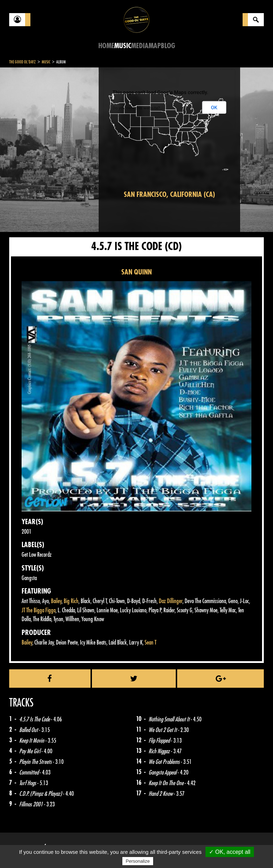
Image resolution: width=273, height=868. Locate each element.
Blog (168, 46)
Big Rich (71, 601)
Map (155, 46)
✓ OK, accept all (230, 852)
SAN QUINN (136, 272)
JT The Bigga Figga (39, 610)
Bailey (56, 601)
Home (106, 46)
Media (140, 46)
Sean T (150, 643)
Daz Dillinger (171, 601)
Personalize (138, 861)
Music (123, 46)
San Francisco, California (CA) (169, 195)
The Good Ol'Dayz (22, 62)
